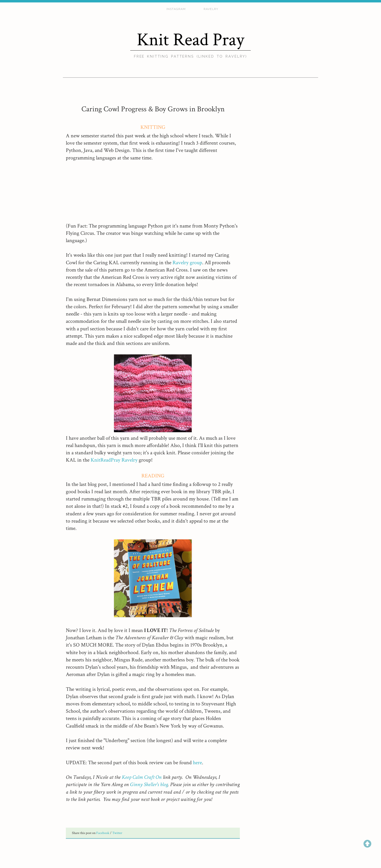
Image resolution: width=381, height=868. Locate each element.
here (197, 763)
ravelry (211, 9)
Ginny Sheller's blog (149, 785)
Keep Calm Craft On (142, 777)
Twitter (117, 833)
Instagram (176, 9)
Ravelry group (187, 263)
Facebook (103, 833)
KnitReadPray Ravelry (115, 460)
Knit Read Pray (190, 40)
